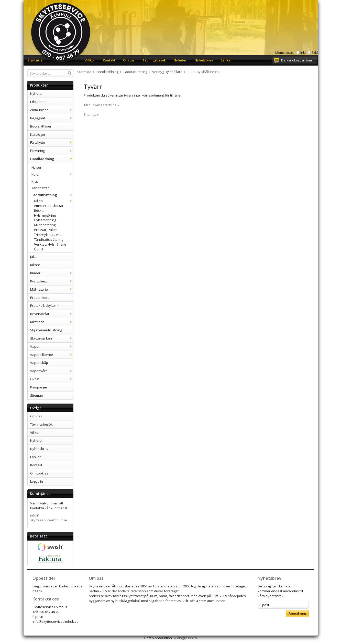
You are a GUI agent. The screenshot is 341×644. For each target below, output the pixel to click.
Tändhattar (40, 188)
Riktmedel (52, 322)
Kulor (52, 174)
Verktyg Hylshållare (50, 244)
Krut (35, 181)
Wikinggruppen (185, 638)
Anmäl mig (297, 613)
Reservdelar (52, 314)
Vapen (52, 346)
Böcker (39, 210)
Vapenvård (52, 371)
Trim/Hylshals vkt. (48, 235)
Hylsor (36, 167)
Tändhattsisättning (49, 239)
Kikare (35, 265)
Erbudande (39, 102)
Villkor (90, 60)
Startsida (35, 60)
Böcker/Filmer (41, 126)
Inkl (303, 52)
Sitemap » (91, 114)
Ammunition (52, 110)
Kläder (52, 273)
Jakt (33, 257)
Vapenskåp (39, 363)
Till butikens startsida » (101, 105)
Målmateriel (52, 289)
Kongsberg (52, 281)
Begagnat (52, 118)
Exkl (315, 52)
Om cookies (39, 473)
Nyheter (180, 60)
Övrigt (39, 249)
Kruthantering (45, 225)
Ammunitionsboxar (49, 206)
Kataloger (38, 134)
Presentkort (39, 298)
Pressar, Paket (45, 230)
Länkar (226, 60)
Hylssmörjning (45, 220)
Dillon (54, 201)
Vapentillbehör (52, 355)
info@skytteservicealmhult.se (49, 518)
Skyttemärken (52, 338)
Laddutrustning (52, 195)
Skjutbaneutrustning (46, 330)
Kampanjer (39, 387)
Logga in (37, 481)
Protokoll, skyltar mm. (47, 305)
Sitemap (37, 395)
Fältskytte (52, 142)
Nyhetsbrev (204, 60)
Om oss (129, 60)
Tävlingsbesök (154, 60)
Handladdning (52, 159)
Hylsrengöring (45, 215)
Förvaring (52, 151)
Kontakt (109, 60)
